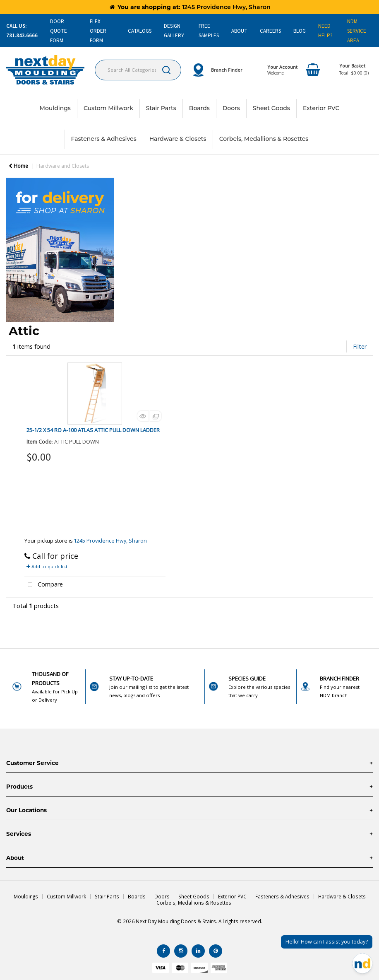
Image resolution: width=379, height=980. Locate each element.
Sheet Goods (271, 108)
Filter (360, 346)
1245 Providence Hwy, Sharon (110, 541)
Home (18, 166)
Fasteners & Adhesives (104, 139)
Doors (231, 108)
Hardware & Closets (178, 139)
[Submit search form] (166, 70)
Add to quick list (47, 566)
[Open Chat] (362, 963)
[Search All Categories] (138, 70)
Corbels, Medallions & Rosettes (264, 139)
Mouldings (55, 108)
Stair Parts (161, 108)
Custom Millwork (108, 108)
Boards (199, 108)
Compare (44, 585)
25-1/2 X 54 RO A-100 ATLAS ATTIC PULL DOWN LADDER (93, 430)
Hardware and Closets (63, 166)
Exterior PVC (321, 108)
